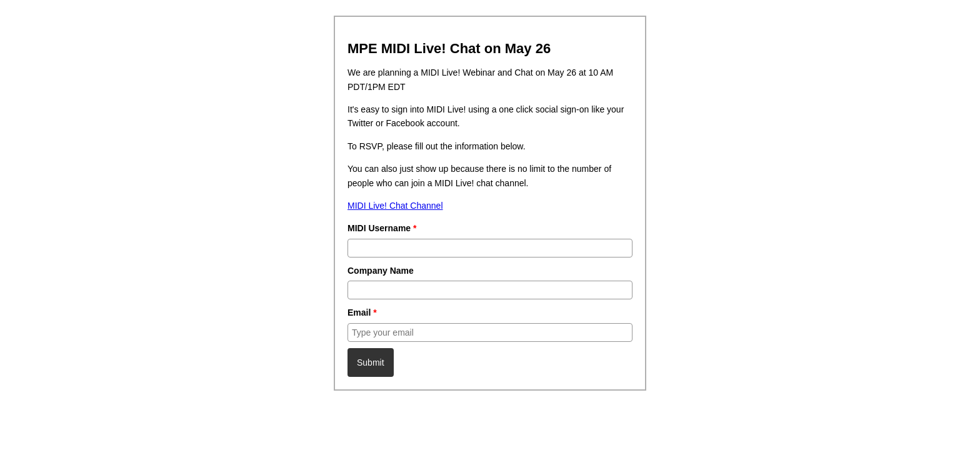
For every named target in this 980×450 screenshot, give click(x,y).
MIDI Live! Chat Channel (395, 206)
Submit (371, 362)
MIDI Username (382, 228)
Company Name (381, 271)
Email (362, 312)
